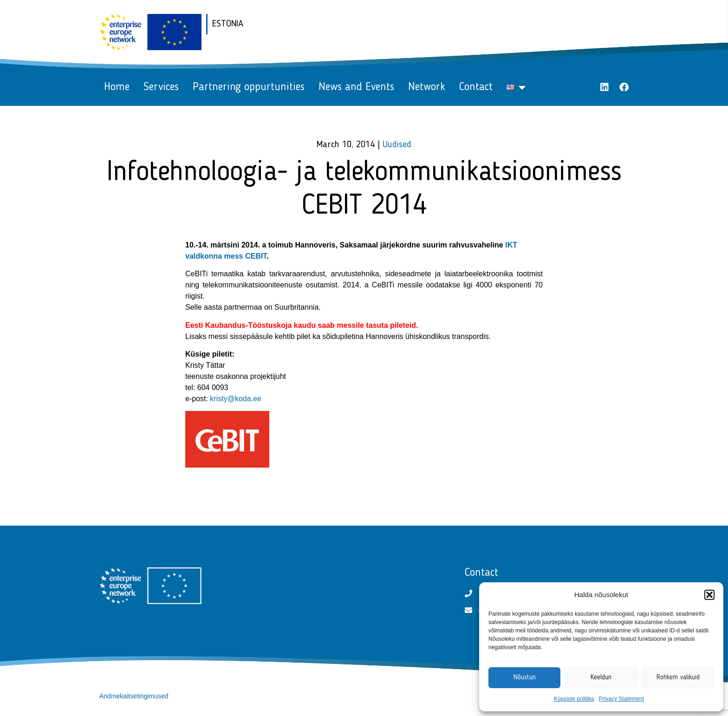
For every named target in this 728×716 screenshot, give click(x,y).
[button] (709, 595)
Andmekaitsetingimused (134, 696)
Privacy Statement (621, 699)
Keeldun (601, 678)
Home (117, 87)
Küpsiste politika (574, 699)
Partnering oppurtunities (249, 87)
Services (161, 87)
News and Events (356, 87)
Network (427, 87)
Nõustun (525, 678)
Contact (476, 87)
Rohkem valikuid (678, 678)
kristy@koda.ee (236, 399)
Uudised (397, 145)
